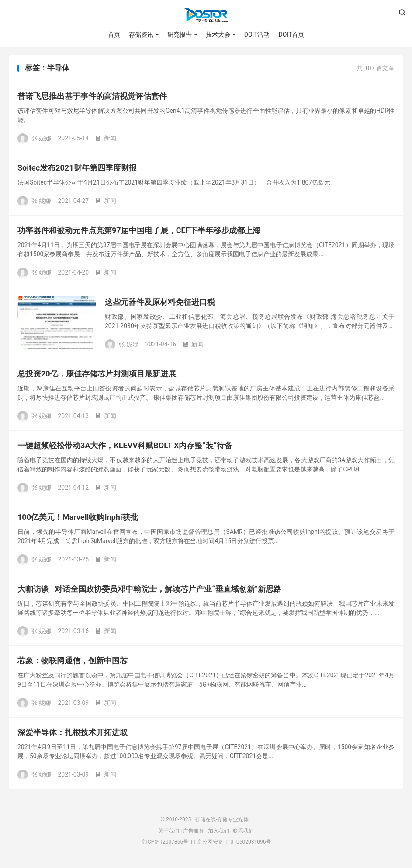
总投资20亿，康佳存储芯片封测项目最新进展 (97, 375)
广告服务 (194, 832)
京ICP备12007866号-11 (168, 844)
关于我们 (169, 832)
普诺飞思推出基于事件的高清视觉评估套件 (92, 98)
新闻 (106, 139)
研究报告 (180, 35)
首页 (114, 35)
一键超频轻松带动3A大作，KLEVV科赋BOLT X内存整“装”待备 (125, 447)
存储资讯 (141, 35)
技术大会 (218, 35)
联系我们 (243, 832)
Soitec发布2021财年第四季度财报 (77, 169)
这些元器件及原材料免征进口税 (160, 304)
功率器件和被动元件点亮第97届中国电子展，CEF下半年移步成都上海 (139, 232)
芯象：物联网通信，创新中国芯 (73, 662)
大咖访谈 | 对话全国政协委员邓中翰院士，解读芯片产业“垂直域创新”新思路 (149, 591)
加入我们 (218, 832)
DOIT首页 (292, 35)
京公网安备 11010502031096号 (234, 844)
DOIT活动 (257, 35)
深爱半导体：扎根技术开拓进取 (73, 734)
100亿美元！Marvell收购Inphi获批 (78, 519)
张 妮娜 (41, 139)
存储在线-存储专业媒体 (206, 16)
